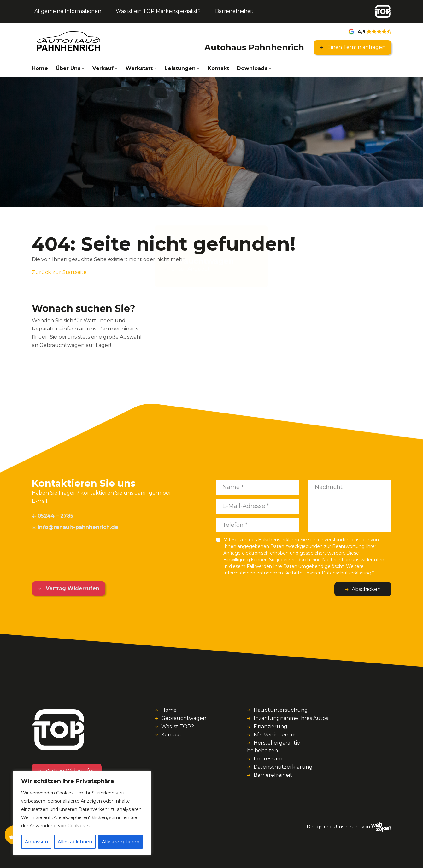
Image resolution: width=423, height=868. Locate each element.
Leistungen (180, 68)
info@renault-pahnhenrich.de (75, 527)
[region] (82, 813)
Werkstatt (139, 68)
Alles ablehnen (75, 842)
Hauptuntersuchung (281, 710)
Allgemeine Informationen (68, 11)
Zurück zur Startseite (59, 272)
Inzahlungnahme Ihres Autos (291, 718)
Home (40, 68)
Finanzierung (270, 726)
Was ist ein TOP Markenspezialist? (158, 11)
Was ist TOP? (178, 726)
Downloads (252, 68)
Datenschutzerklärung (283, 767)
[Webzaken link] (381, 827)
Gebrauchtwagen (184, 718)
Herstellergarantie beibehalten (273, 747)
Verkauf (103, 68)
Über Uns (68, 68)
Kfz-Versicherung (276, 735)
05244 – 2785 (53, 516)
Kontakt (218, 68)
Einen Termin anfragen (356, 47)
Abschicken (366, 589)
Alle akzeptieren (121, 842)
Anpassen (36, 842)
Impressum (268, 759)
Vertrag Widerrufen (72, 589)
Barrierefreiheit (234, 11)
